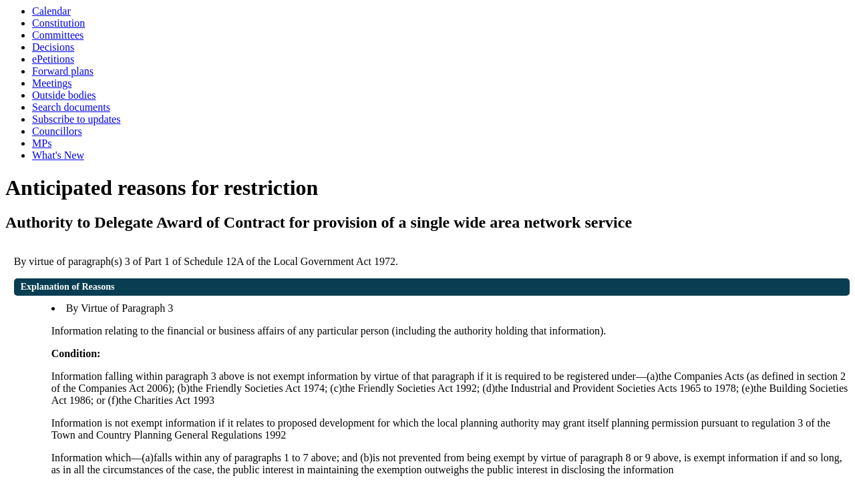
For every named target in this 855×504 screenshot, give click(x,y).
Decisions (53, 47)
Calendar (51, 11)
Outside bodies (64, 95)
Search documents (71, 107)
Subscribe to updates (76, 119)
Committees (58, 35)
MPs (42, 143)
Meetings (52, 83)
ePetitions (53, 59)
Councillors (57, 131)
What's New (58, 155)
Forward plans (63, 71)
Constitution (58, 23)
